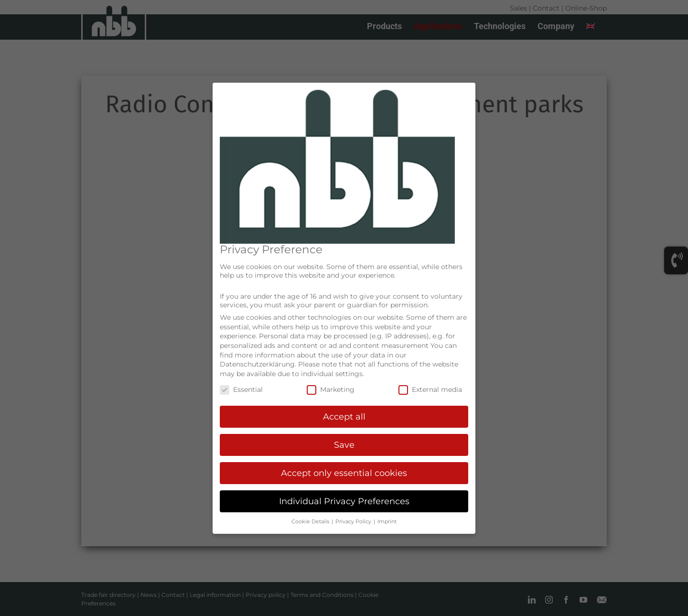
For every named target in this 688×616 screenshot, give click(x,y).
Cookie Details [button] (311, 522)
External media (430, 389)
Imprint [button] (387, 522)
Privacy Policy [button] (354, 522)
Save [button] (344, 445)
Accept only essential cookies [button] (344, 473)
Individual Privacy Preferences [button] (344, 501)
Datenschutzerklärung (257, 364)
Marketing (331, 389)
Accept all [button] (344, 416)
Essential (241, 389)
